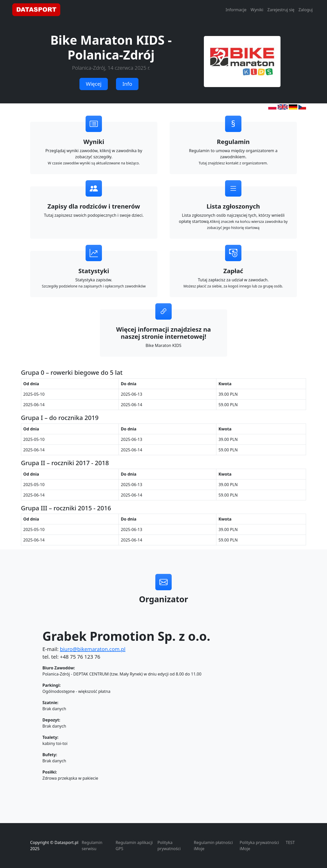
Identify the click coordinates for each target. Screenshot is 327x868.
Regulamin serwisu (92, 846)
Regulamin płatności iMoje (213, 846)
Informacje (236, 10)
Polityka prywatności (169, 846)
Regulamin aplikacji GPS (134, 846)
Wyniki (257, 10)
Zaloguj (306, 10)
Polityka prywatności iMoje (259, 846)
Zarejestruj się (281, 10)
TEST (290, 842)
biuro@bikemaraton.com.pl (92, 649)
